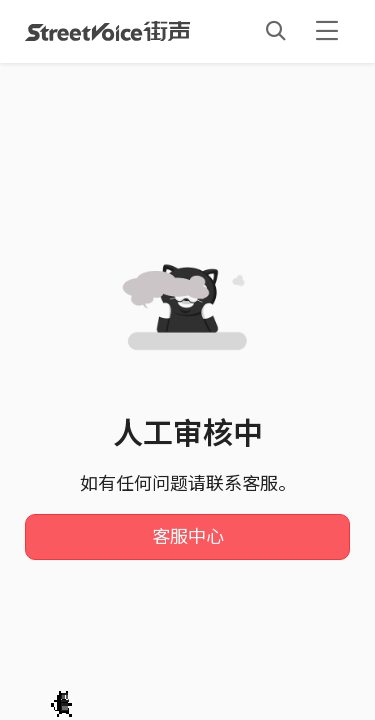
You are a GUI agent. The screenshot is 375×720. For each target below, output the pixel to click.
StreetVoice (107, 31)
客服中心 (188, 537)
